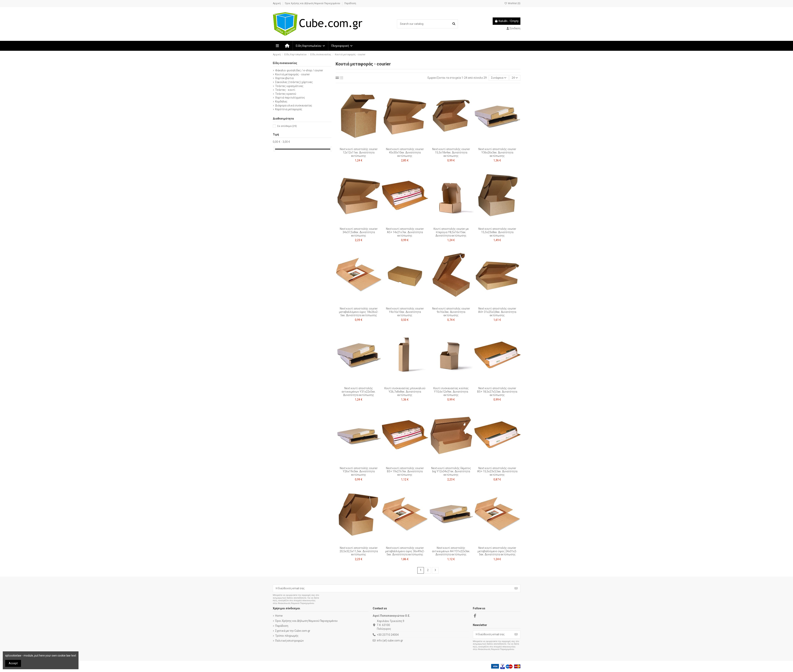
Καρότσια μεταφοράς (289, 109)
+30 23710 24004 (388, 635)
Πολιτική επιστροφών (289, 641)
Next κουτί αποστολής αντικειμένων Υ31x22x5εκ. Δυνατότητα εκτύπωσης (359, 392)
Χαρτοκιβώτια (284, 78)
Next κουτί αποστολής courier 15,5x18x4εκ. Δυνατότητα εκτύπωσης (451, 152)
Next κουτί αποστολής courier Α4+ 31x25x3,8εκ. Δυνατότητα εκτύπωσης (497, 312)
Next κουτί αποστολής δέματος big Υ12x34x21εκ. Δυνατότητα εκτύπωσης (451, 472)
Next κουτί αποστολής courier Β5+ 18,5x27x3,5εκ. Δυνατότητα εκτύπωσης (497, 392)
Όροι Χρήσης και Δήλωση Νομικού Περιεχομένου (313, 3)
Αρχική (277, 3)
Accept (13, 663)
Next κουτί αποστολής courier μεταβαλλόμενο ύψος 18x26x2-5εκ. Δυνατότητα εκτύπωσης (359, 312)
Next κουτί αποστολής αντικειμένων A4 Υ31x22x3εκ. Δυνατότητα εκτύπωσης (451, 551)
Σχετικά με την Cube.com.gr (293, 631)
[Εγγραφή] (516, 589)
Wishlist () (512, 3)
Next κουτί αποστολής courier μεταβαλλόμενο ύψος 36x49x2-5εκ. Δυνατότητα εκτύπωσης (405, 551)
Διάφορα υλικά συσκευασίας (294, 105)
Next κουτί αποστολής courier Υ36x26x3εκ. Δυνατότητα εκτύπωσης (497, 152)
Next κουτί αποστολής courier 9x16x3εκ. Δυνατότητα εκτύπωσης (451, 312)
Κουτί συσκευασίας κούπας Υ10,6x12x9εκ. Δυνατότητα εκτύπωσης (451, 392)
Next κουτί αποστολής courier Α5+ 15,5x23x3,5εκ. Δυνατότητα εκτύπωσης (497, 472)
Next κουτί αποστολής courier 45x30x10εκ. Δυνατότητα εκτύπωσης (405, 152)
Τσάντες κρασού (286, 94)
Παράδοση (350, 3)
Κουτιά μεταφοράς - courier (293, 74)
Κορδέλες (281, 102)
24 (515, 78)
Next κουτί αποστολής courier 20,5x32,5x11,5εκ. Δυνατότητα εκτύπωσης (359, 551)
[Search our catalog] (454, 24)
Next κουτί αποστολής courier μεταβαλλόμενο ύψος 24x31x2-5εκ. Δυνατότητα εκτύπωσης (497, 551)
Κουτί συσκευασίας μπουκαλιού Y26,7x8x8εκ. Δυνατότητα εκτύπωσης (405, 392)
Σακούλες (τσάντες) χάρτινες (294, 82)
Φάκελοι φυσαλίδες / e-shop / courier (299, 70)
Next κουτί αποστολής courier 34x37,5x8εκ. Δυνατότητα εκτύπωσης (359, 232)
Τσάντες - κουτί (285, 90)
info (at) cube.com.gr (390, 640)
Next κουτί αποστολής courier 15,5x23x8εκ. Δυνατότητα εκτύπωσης (497, 232)
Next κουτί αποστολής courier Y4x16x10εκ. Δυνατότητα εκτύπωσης (405, 312)
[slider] (274, 149)
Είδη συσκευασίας (285, 63)
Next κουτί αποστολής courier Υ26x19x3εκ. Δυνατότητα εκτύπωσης (359, 472)
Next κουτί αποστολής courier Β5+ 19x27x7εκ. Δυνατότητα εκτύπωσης (405, 472)
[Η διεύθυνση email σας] (393, 589)
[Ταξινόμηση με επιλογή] (499, 78)
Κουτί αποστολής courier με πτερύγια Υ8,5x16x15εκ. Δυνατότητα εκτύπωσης (451, 232)
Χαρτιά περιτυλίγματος (290, 98)
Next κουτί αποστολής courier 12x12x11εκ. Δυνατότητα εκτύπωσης (359, 152)
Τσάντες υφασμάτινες (289, 86)
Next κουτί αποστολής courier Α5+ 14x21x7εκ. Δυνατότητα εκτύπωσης (405, 232)
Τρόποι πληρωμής (287, 636)
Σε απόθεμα (287, 126)
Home (279, 616)
